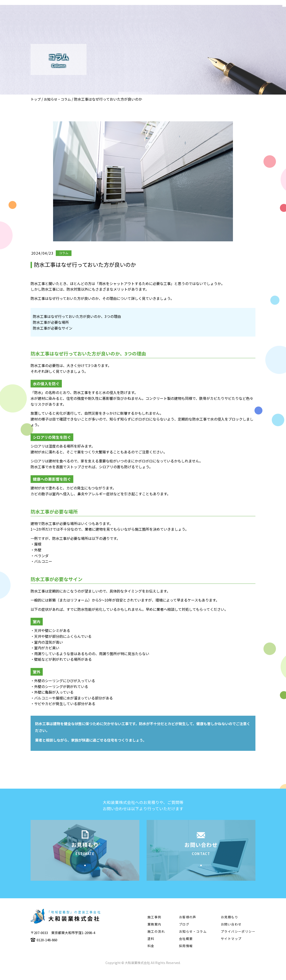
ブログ (184, 934)
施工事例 (181, 17)
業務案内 (158, 17)
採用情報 (186, 956)
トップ (36, 99)
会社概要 (135, 17)
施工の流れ (206, 17)
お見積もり (229, 927)
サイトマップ (231, 948)
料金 (151, 956)
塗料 (227, 17)
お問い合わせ (231, 934)
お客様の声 (188, 927)
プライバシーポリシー (238, 941)
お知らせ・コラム (57, 99)
